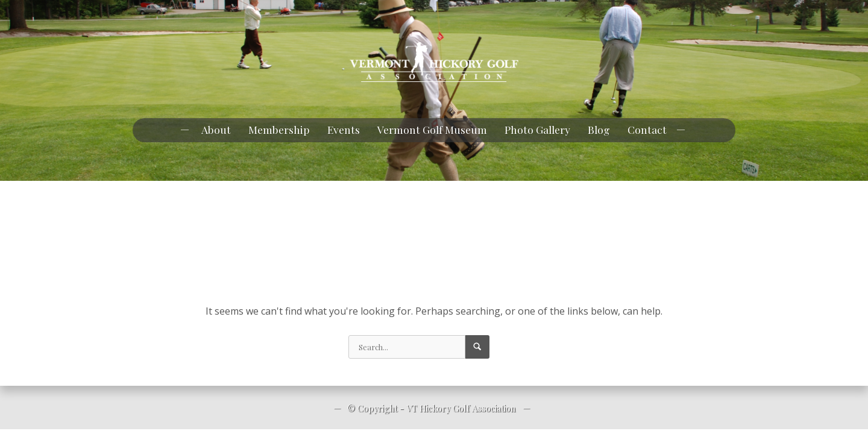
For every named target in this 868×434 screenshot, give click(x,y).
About (216, 129)
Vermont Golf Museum (432, 129)
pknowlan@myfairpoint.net (82, 11)
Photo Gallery (537, 129)
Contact (647, 129)
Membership (279, 129)
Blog (599, 129)
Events (344, 129)
